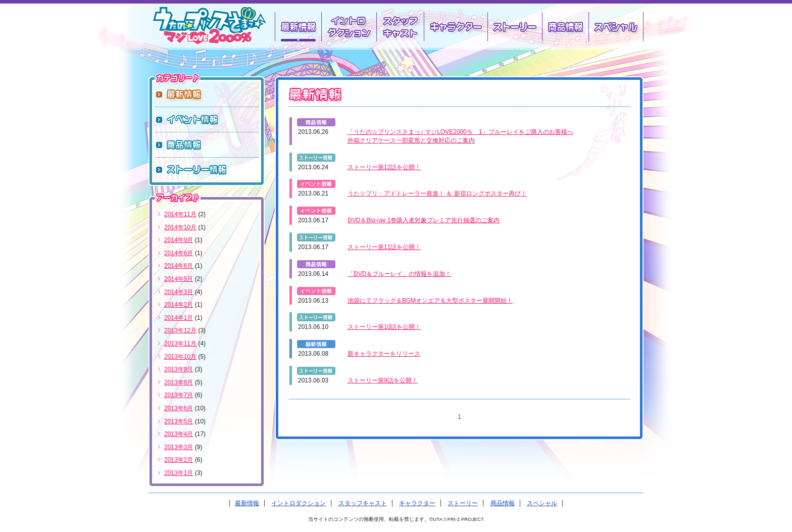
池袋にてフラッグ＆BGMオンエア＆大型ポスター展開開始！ (430, 301)
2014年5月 (179, 279)
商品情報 (565, 27)
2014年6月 (179, 266)
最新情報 (247, 503)
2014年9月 (179, 240)
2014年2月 (179, 305)
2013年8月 (179, 382)
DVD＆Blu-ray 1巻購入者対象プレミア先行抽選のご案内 (424, 220)
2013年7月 (179, 395)
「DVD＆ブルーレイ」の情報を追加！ (399, 274)
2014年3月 (179, 292)
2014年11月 (180, 214)
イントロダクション (348, 27)
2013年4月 (179, 434)
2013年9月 (179, 369)
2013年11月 (180, 344)
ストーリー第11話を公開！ (384, 247)
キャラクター (455, 27)
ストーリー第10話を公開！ (384, 327)
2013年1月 (179, 473)
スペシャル (616, 27)
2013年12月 (180, 330)
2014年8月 (179, 253)
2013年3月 (179, 447)
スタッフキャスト (399, 27)
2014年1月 (179, 318)
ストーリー (514, 27)
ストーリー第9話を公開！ (383, 380)
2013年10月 (180, 357)
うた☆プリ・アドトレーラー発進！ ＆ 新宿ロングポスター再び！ (437, 194)
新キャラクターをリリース (384, 354)
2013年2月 (179, 460)
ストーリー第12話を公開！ (384, 167)
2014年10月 (180, 227)
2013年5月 (179, 421)
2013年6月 (179, 408)
